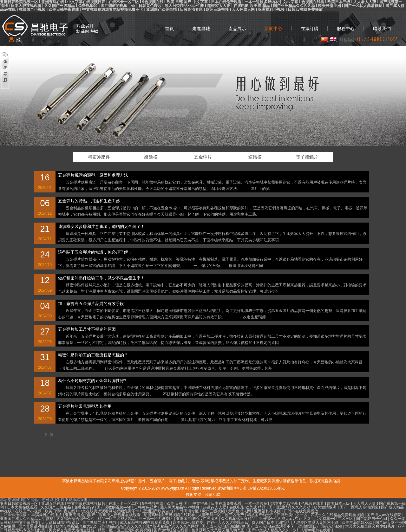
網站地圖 (225, 488)
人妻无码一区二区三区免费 (222, 515)
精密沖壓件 (50, 29)
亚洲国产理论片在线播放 (197, 519)
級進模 (151, 157)
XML (238, 488)
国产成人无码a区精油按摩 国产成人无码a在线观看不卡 (249, 526)
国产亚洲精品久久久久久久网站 (172, 526)
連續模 (255, 157)
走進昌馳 (201, 29)
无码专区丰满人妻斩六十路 (316, 522)
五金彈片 (203, 157)
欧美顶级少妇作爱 (189, 522)
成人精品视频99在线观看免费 (145, 522)
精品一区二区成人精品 (117, 519)
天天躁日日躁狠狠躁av (61, 522)
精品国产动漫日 (261, 515)
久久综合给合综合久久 (76, 519)
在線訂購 (310, 29)
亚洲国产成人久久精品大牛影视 (27, 519)
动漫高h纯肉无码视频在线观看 (170, 515)
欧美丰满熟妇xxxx (357, 522)
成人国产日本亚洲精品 (271, 522)
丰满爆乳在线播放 (47, 515)
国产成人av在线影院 (384, 515)
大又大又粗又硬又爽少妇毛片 (370, 526)
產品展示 (237, 29)
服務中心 (346, 29)
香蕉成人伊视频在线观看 (120, 515)
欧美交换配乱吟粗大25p (77, 526)
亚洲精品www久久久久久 (121, 526)
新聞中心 (273, 29)
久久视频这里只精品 (239, 519)
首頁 (169, 29)
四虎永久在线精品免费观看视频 (338, 515)
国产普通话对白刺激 (36, 526)
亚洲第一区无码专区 (156, 519)
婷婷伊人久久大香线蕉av (228, 522)
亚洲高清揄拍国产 (81, 515)
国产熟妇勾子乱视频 (100, 522)
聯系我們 (382, 29)
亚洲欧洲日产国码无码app (320, 526)
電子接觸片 (307, 157)
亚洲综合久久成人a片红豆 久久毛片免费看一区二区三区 (306, 519)
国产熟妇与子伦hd (372, 519)
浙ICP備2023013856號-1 (264, 488)
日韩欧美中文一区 (293, 515)
